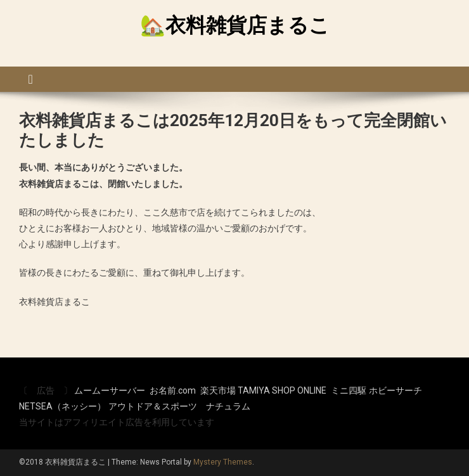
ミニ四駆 (349, 390)
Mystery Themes (223, 462)
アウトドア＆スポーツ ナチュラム (179, 406)
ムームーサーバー (110, 390)
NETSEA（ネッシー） (62, 406)
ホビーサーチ (395, 390)
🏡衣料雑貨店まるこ (235, 25)
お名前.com (173, 390)
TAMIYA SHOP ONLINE (282, 390)
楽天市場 (218, 390)
